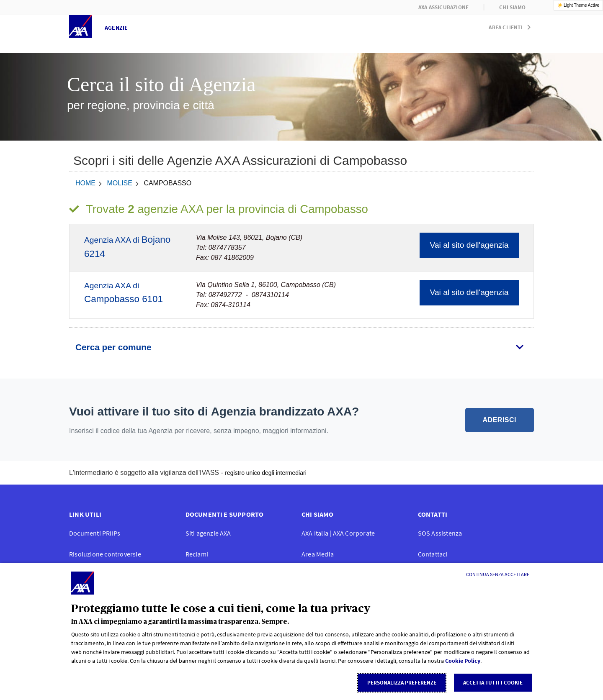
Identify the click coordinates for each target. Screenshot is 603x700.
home (85, 183)
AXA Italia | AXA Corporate (338, 533)
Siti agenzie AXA (208, 533)
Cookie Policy (463, 661)
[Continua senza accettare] (498, 574)
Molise (119, 183)
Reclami (197, 554)
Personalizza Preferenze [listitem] (402, 683)
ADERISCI (500, 420)
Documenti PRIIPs (95, 533)
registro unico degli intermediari (266, 473)
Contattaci (433, 554)
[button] (511, 26)
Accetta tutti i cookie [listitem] (493, 683)
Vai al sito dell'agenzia (469, 245)
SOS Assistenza (440, 533)
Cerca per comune (113, 347)
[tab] (301, 347)
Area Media (318, 554)
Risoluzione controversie (105, 554)
